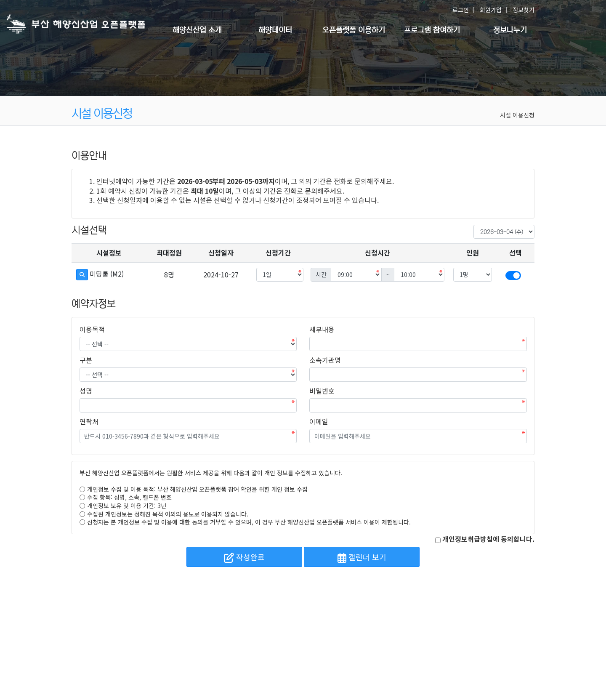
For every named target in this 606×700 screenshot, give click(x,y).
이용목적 (92, 329)
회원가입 (491, 10)
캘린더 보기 (362, 557)
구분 (86, 360)
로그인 (461, 10)
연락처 (89, 421)
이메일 (319, 421)
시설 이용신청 (517, 115)
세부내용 (322, 329)
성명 (86, 391)
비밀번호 (322, 391)
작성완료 (244, 557)
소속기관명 (325, 360)
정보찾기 (524, 10)
